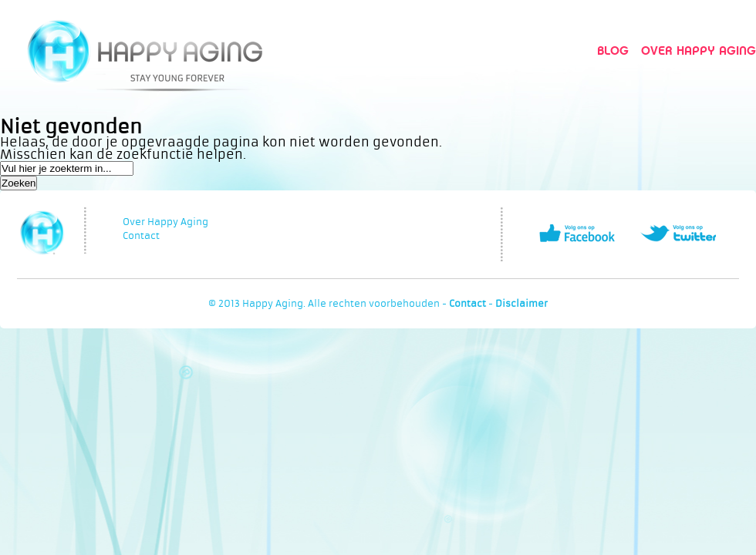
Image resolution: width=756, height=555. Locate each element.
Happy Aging (145, 50)
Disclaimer (521, 304)
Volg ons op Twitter (678, 233)
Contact (141, 236)
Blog (613, 50)
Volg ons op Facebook (577, 233)
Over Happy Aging (699, 50)
